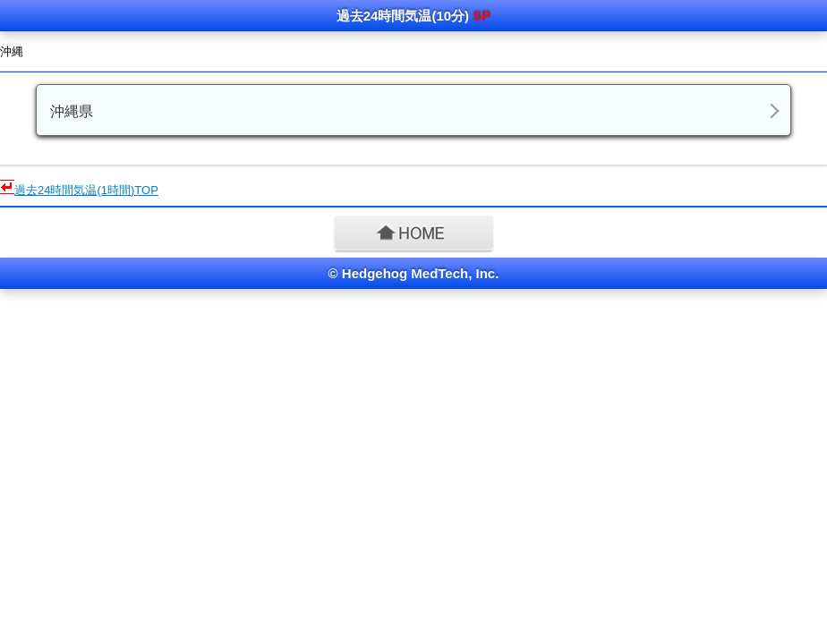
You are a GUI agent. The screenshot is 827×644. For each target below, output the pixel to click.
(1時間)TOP (86, 190)
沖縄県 (72, 111)
